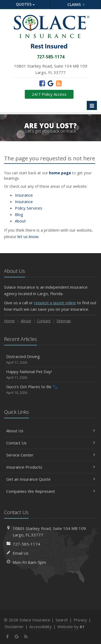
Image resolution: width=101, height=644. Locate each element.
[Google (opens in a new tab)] (50, 83)
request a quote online (55, 303)
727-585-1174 (26, 544)
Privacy (80, 620)
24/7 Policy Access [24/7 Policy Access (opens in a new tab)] (49, 94)
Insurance (24, 195)
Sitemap (64, 321)
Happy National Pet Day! (50, 375)
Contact (44, 321)
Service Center (50, 455)
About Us (50, 431)
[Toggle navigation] (92, 105)
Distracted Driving (50, 360)
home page (60, 173)
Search (62, 620)
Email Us (21, 553)
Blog (19, 214)
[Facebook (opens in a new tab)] (42, 83)
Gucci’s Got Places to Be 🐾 (50, 390)
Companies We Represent (50, 491)
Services (29, 208)
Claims (76, 4)
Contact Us (50, 443)
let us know (28, 236)
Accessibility (41, 627)
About (20, 221)
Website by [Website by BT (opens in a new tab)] (71, 627)
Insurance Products (50, 467)
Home (9, 321)
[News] (59, 83)
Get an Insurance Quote (50, 479)
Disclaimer (14, 627)
